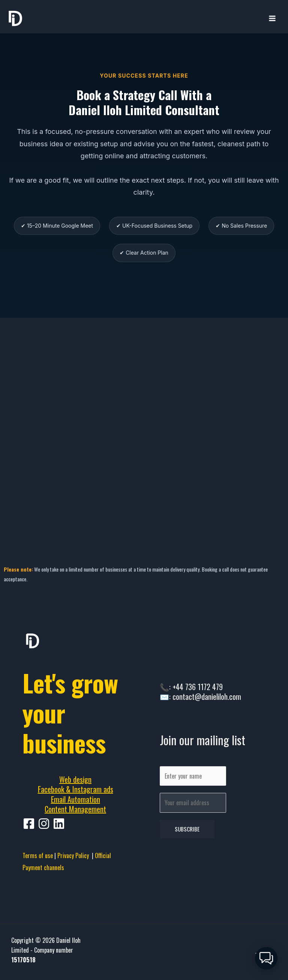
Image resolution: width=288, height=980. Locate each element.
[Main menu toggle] (272, 18)
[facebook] (30, 824)
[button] (266, 958)
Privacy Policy (75, 855)
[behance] (60, 824)
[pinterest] (45, 824)
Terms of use (38, 855)
